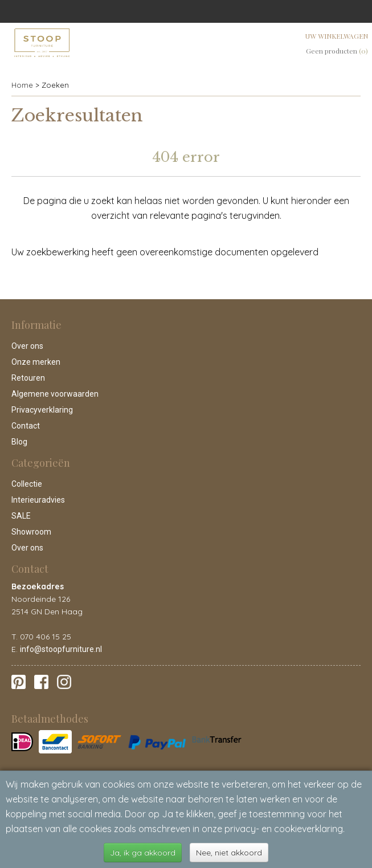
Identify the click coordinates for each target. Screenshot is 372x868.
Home (22, 85)
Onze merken (36, 362)
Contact (26, 426)
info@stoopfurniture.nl (61, 649)
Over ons (27, 346)
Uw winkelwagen (337, 36)
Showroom (31, 532)
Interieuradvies (38, 500)
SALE (21, 516)
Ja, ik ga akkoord (143, 853)
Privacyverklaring (42, 410)
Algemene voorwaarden (55, 394)
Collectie (27, 484)
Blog (19, 442)
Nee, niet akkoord (229, 853)
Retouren (28, 378)
